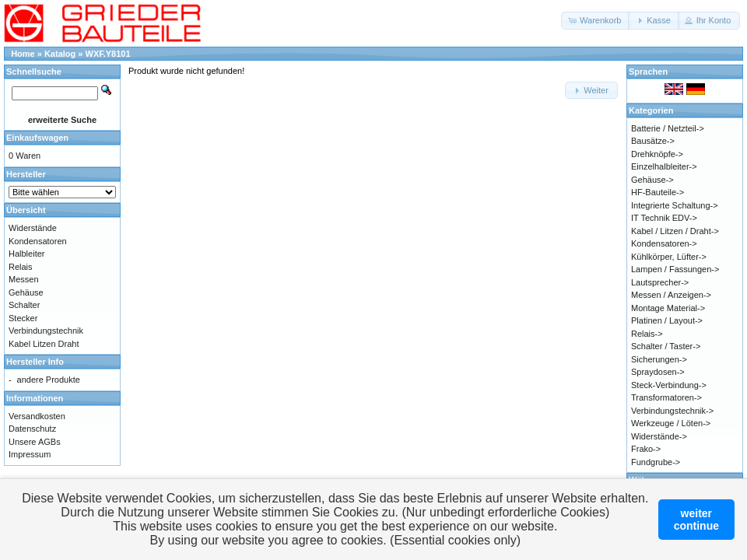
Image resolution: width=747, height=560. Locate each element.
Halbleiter (26, 254)
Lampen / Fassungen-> (675, 269)
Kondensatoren (38, 241)
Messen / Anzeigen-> (671, 295)
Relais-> (647, 334)
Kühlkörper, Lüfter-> (669, 257)
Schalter (24, 305)
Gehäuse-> (652, 180)
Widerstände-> (659, 436)
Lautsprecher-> (660, 282)
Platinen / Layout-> (667, 320)
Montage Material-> (668, 308)
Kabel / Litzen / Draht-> (675, 231)
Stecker (23, 318)
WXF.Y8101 (108, 54)
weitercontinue (696, 520)
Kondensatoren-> (664, 243)
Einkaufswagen (37, 138)
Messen (24, 279)
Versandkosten (37, 416)
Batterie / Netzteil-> (668, 128)
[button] (596, 21)
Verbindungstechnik (46, 331)
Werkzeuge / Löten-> (671, 423)
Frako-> (646, 449)
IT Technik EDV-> (664, 218)
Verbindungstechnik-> (672, 411)
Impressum (30, 454)
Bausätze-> (653, 141)
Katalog (60, 54)
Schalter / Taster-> (666, 346)
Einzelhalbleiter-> (664, 166)
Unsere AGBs (35, 442)
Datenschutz (32, 429)
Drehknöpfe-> (657, 154)
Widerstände (33, 228)
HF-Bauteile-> (658, 192)
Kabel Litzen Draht (44, 344)
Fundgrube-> (656, 462)
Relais (21, 267)
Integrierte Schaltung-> (675, 205)
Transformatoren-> (666, 397)
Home (23, 54)
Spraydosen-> (658, 372)
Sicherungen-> (659, 359)
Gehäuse (26, 292)
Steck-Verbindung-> (669, 385)
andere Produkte (49, 380)
